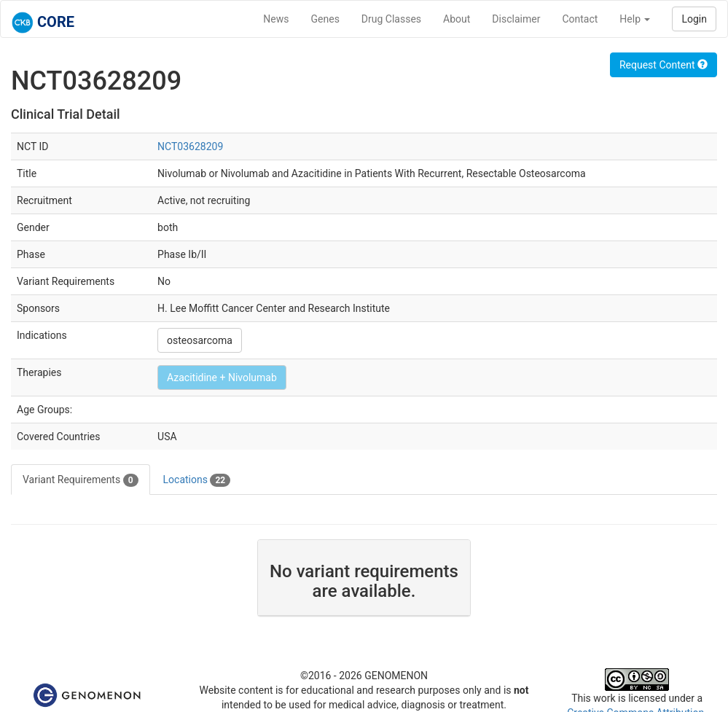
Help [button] (635, 19)
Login (694, 19)
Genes (325, 19)
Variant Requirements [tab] (81, 480)
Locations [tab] (197, 480)
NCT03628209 (190, 146)
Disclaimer (516, 19)
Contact (580, 19)
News (276, 19)
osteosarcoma (200, 340)
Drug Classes (391, 19)
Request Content (664, 65)
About (457, 19)
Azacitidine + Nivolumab (222, 377)
